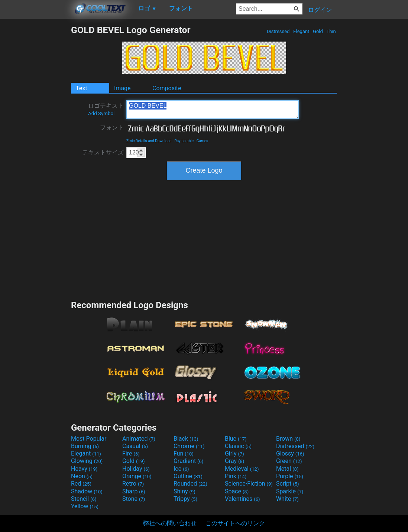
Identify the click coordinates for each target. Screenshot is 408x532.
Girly (234, 453)
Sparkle (290, 491)
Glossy (290, 453)
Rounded (190, 484)
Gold (318, 31)
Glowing (87, 461)
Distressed (278, 31)
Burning (85, 446)
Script (288, 484)
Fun (184, 453)
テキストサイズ (103, 152)
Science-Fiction (249, 484)
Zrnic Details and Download (149, 141)
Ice (181, 469)
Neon (82, 476)
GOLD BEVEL (213, 110)
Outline (188, 476)
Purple (290, 476)
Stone (134, 499)
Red (81, 484)
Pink (236, 476)
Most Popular (89, 439)
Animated (139, 439)
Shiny (184, 491)
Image (122, 88)
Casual (135, 446)
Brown (288, 439)
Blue (236, 439)
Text (81, 88)
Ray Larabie (184, 141)
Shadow (87, 491)
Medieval (242, 469)
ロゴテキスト (106, 109)
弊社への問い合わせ (170, 523)
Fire (131, 453)
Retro (133, 484)
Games (202, 141)
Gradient (188, 461)
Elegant (301, 31)
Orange (137, 476)
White (287, 499)
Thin (331, 31)
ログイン (320, 10)
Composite (167, 88)
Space (237, 491)
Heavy (84, 469)
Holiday (136, 469)
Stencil (84, 499)
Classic (238, 446)
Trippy (185, 499)
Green (289, 461)
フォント (112, 128)
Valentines (242, 499)
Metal (287, 469)
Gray (234, 461)
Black (186, 439)
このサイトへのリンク (235, 523)
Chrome (189, 446)
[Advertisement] (35, 136)
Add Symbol (101, 113)
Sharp (134, 491)
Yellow (85, 506)
